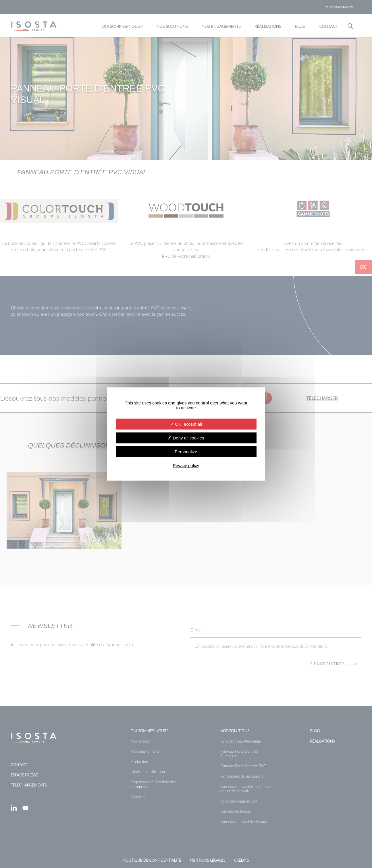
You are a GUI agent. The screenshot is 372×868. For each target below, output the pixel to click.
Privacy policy (186, 465)
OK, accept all (186, 424)
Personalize (186, 452)
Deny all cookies (186, 438)
